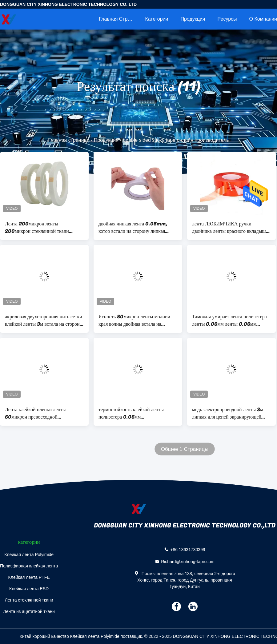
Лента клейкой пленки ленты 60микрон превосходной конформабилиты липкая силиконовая (35, 413)
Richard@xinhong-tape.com (188, 562)
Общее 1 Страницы (185, 449)
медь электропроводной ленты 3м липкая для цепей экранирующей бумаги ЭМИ (228, 413)
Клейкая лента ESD (29, 589)
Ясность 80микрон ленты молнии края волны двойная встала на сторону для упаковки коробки (134, 320)
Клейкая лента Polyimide (29, 555)
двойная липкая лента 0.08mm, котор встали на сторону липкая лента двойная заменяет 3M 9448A (136, 228)
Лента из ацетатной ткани (29, 611)
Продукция (193, 19)
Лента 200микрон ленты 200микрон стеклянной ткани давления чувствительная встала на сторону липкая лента (42, 228)
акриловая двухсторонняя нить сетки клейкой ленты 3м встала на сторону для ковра (44, 320)
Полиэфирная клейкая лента (29, 566)
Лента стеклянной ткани (29, 600)
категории (157, 19)
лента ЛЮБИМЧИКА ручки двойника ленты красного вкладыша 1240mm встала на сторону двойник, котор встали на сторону (230, 228)
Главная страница (119, 19)
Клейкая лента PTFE (29, 577)
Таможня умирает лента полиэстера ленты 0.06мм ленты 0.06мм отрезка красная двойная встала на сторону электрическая (229, 320)
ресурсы (227, 19)
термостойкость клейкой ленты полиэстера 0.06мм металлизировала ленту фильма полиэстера (132, 413)
